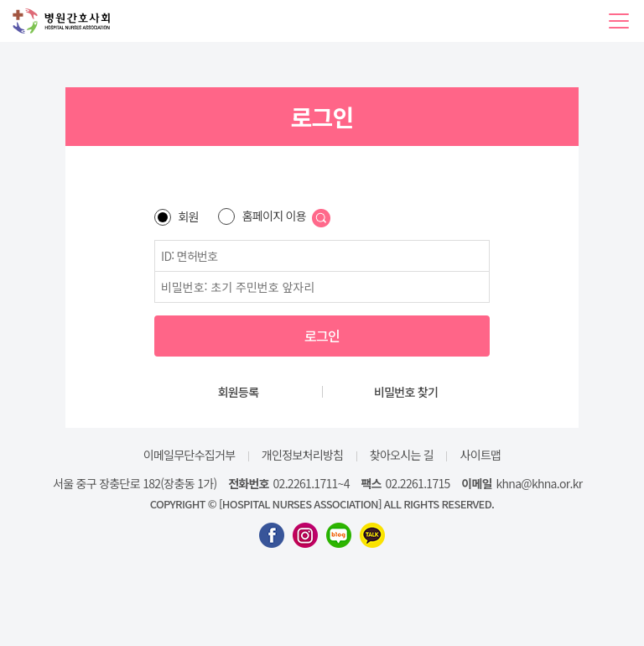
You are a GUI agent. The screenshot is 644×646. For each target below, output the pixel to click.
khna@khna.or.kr (540, 483)
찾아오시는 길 (402, 455)
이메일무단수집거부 (190, 455)
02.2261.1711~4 (312, 483)
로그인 (322, 336)
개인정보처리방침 (302, 455)
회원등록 (239, 392)
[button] (619, 21)
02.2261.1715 (418, 483)
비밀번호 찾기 (406, 392)
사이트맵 (481, 455)
